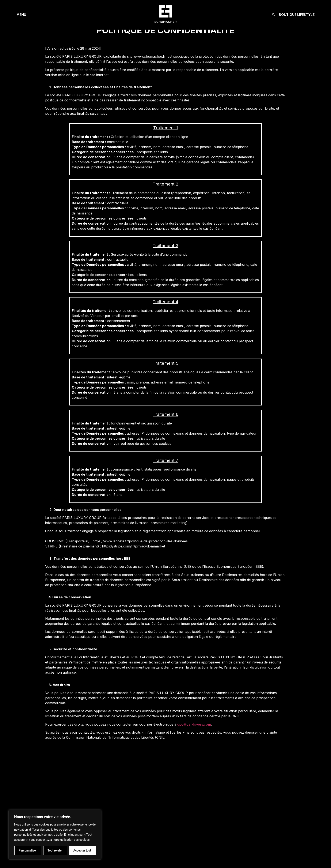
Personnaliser (28, 850)
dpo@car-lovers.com (194, 724)
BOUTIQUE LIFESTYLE (297, 15)
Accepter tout (82, 850)
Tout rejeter (55, 850)
